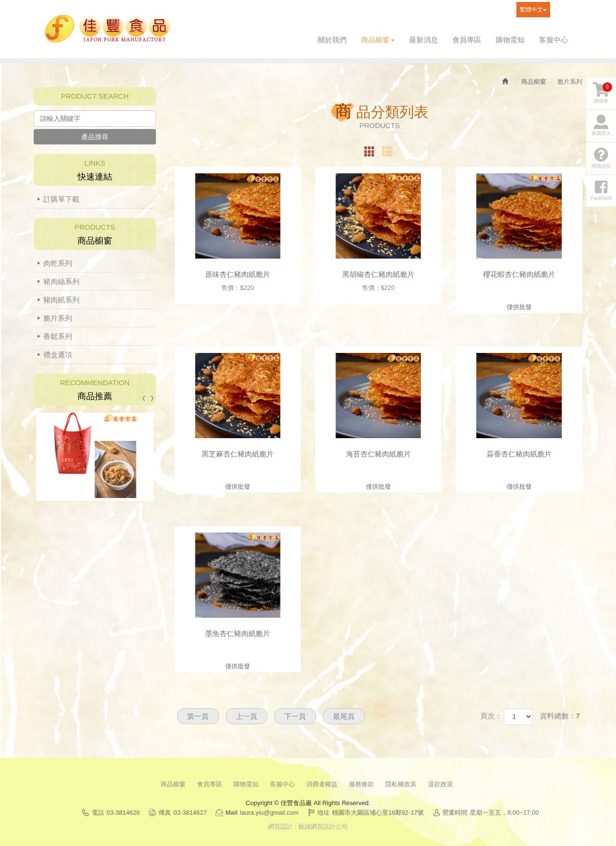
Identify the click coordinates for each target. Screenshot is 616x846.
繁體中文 (533, 10)
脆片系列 (58, 318)
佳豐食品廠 (107, 29)
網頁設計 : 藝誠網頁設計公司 (308, 826)
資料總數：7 (560, 716)
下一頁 (295, 716)
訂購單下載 (61, 199)
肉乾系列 (58, 263)
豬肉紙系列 (61, 300)
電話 (98, 813)
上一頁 (247, 716)
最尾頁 (344, 716)
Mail (231, 813)
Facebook (560, 9)
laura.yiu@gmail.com (269, 813)
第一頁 (198, 716)
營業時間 (455, 813)
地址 (323, 813)
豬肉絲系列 (61, 281)
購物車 (603, 93)
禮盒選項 (58, 355)
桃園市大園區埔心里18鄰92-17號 (378, 813)
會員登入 (601, 125)
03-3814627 (190, 813)
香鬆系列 (58, 336)
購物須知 (601, 158)
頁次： (491, 716)
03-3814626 (123, 813)
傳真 (165, 813)
